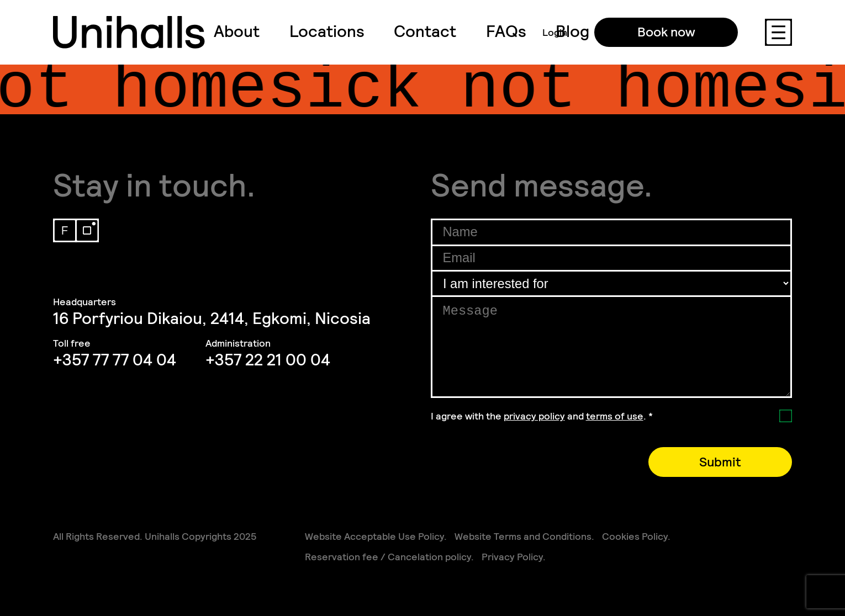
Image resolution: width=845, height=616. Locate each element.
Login (555, 32)
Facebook (65, 230)
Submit (720, 462)
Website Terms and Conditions (523, 536)
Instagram (87, 230)
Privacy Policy (512, 557)
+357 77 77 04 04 (115, 360)
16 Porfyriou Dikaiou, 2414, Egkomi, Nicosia (212, 318)
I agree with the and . (542, 416)
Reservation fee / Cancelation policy (388, 557)
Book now (666, 32)
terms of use (615, 416)
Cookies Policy (635, 536)
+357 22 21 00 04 (268, 360)
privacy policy (534, 416)
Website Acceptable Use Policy (374, 536)
